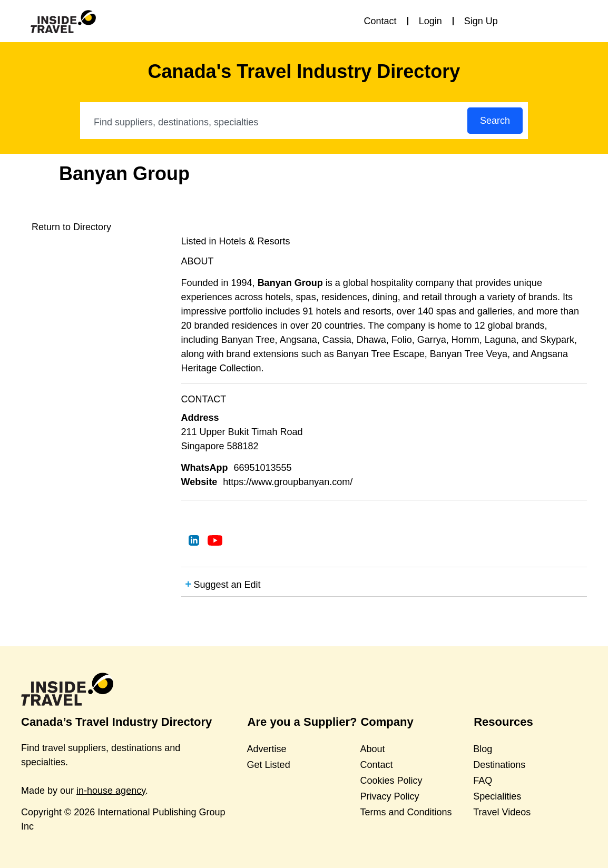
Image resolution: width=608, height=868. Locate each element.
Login (430, 21)
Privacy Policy (389, 796)
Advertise (267, 749)
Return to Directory (71, 227)
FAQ (483, 781)
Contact (380, 21)
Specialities (497, 796)
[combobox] (274, 122)
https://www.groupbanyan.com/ (288, 482)
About (372, 749)
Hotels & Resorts (255, 241)
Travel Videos (502, 812)
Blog (483, 749)
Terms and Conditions (406, 812)
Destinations (499, 765)
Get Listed (269, 765)
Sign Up (481, 21)
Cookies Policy (391, 781)
